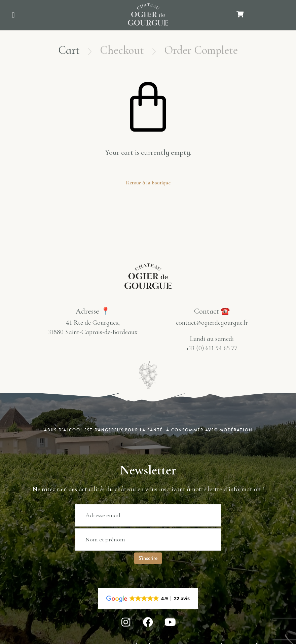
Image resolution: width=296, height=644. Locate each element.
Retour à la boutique (148, 183)
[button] (13, 15)
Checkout (122, 50)
